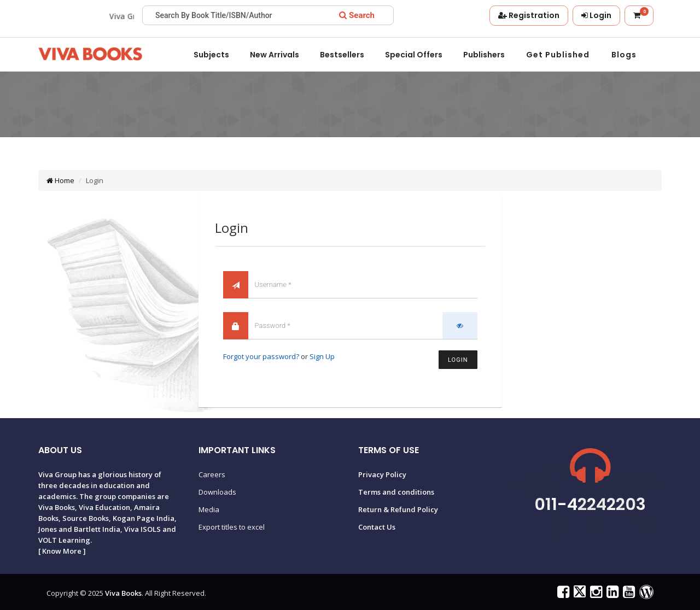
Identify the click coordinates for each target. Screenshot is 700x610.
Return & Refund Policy (398, 509)
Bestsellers (342, 55)
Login (458, 360)
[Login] (596, 16)
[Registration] (529, 16)
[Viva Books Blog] (645, 594)
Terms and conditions (396, 492)
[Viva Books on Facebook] (562, 594)
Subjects (211, 55)
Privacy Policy (382, 474)
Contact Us (377, 527)
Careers (212, 474)
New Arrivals (275, 55)
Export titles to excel (232, 527)
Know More (62, 551)
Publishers (484, 55)
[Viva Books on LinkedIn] (611, 594)
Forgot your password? (261, 356)
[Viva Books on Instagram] (595, 594)
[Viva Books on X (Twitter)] (578, 594)
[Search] (357, 15)
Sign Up (322, 356)
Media (209, 509)
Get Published (558, 55)
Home (60, 180)
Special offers (414, 55)
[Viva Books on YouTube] (628, 594)
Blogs (624, 55)
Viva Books (123, 593)
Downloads (217, 492)
